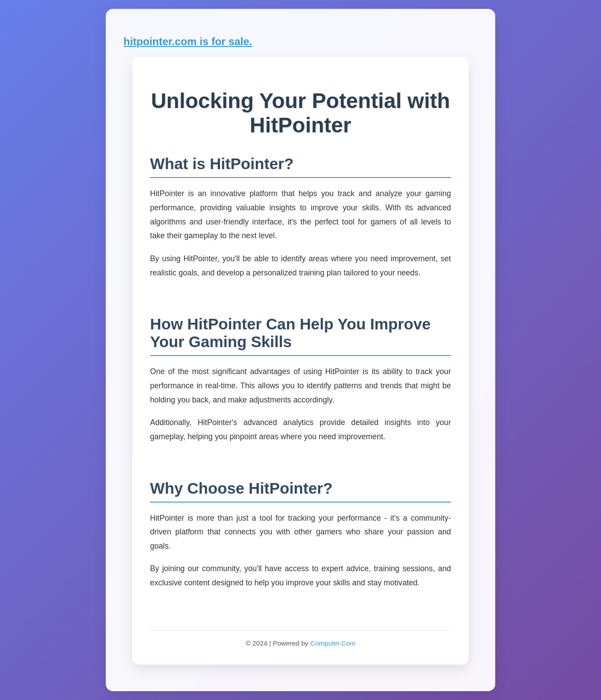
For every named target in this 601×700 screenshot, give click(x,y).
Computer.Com (333, 643)
